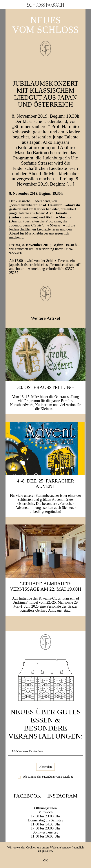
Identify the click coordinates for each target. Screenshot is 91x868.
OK (46, 860)
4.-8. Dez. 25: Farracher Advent (45, 484)
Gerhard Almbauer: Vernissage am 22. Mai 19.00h (46, 586)
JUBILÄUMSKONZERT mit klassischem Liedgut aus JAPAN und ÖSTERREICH (45, 94)
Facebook (27, 796)
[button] (86, 5)
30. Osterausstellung (45, 387)
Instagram (62, 796)
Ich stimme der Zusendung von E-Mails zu (48, 777)
